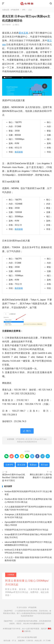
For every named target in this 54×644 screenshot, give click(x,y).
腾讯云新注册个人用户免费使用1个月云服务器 (41, 476)
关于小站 (21, 637)
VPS (24, 10)
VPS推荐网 (27, 4)
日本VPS (9, 465)
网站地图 (33, 637)
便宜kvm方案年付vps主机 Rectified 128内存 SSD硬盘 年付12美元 (14, 477)
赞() (16, 25)
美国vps (33, 465)
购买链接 (19, 152)
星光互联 (23, 33)
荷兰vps (44, 465)
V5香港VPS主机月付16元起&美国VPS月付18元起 (26, 530)
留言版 (27, 637)
